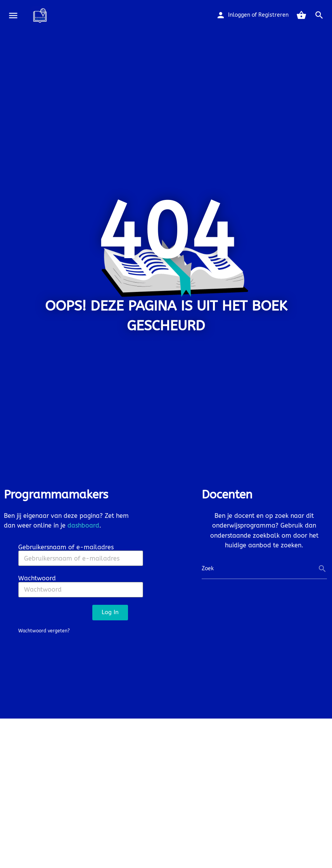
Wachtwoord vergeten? (44, 631)
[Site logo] (41, 16)
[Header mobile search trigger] (319, 15)
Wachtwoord (37, 578)
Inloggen (239, 15)
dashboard (83, 525)
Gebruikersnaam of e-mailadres (66, 547)
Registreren (273, 15)
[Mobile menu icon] (13, 16)
